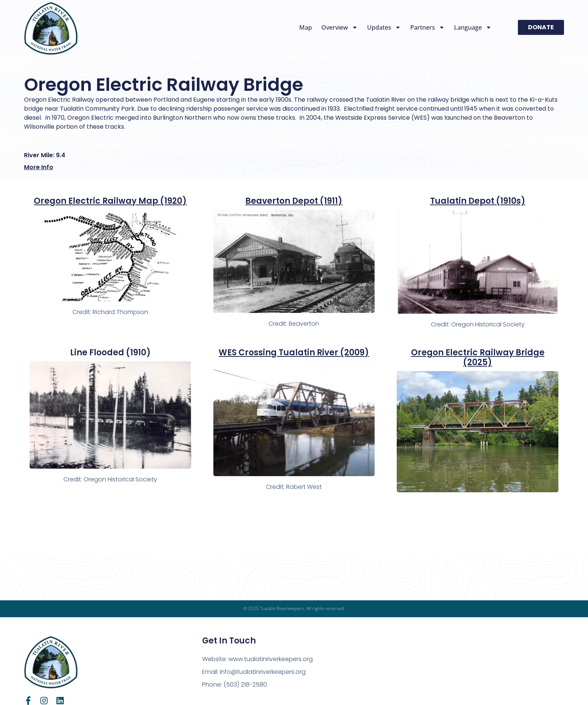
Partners (427, 27)
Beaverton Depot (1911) (294, 201)
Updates (384, 27)
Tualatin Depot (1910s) (478, 201)
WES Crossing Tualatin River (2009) (294, 352)
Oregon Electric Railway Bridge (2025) (478, 357)
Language (473, 27)
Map (306, 27)
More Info (39, 167)
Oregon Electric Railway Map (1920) (110, 201)
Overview (340, 27)
